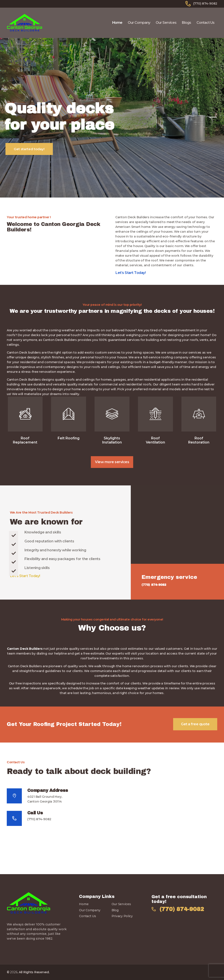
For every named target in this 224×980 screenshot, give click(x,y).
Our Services (121, 904)
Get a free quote (195, 724)
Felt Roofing (69, 438)
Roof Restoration (199, 440)
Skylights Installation (112, 440)
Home (84, 904)
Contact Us (87, 916)
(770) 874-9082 (39, 819)
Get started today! (29, 149)
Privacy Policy (122, 916)
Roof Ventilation (155, 440)
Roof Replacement (25, 440)
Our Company (90, 910)
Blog (115, 910)
